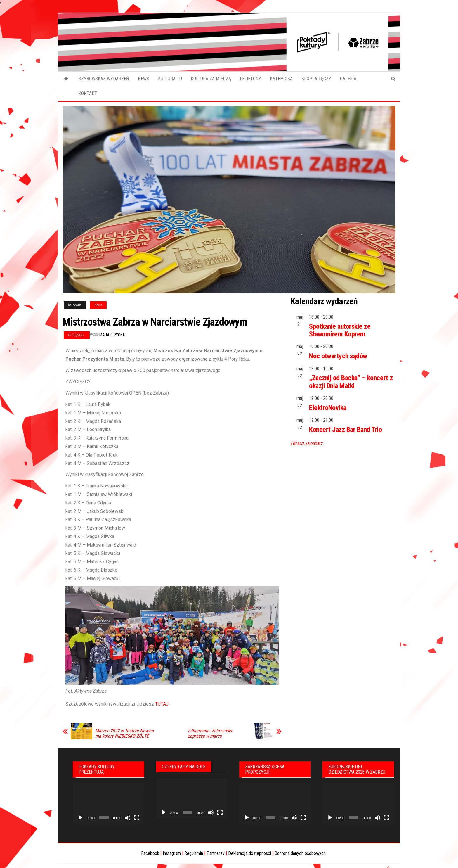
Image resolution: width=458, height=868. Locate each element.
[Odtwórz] (80, 818)
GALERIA (348, 79)
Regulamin (194, 853)
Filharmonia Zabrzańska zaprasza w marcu (210, 734)
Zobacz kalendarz (307, 443)
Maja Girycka (112, 335)
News (98, 305)
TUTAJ (161, 704)
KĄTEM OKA (281, 79)
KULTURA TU (170, 79)
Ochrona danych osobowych (300, 853)
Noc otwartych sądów (338, 356)
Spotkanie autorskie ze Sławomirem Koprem (340, 330)
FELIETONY (250, 79)
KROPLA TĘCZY (316, 79)
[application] (109, 804)
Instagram (172, 853)
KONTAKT (88, 93)
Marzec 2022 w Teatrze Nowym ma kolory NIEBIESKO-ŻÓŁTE (124, 734)
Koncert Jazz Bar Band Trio (346, 430)
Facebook (150, 853)
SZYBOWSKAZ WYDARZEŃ (104, 79)
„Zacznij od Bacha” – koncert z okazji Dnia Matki (351, 382)
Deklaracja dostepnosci (250, 853)
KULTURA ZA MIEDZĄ (211, 79)
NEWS (144, 79)
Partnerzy (216, 853)
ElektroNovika (328, 408)
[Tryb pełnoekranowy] (137, 818)
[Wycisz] (128, 818)
